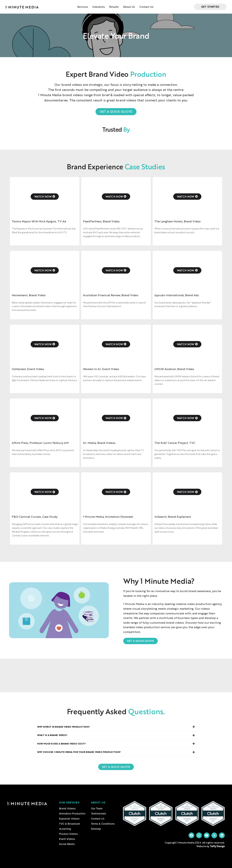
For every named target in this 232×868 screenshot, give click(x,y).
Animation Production (72, 814)
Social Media (67, 844)
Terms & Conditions (103, 824)
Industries (99, 7)
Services (83, 7)
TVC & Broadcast (70, 824)
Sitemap (96, 829)
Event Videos (67, 839)
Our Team (97, 809)
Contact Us (146, 7)
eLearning (65, 829)
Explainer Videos (69, 819)
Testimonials (99, 814)
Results (114, 7)
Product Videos (68, 834)
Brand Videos (67, 809)
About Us (129, 7)
